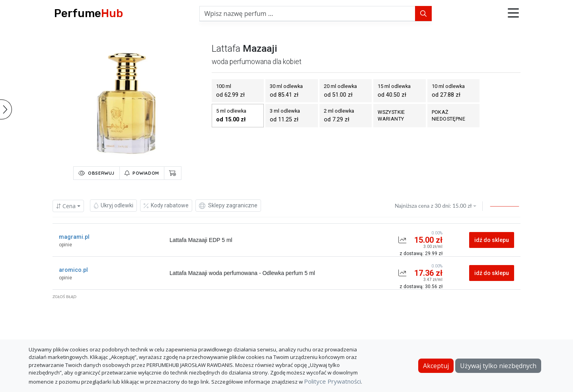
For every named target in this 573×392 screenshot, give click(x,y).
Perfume (89, 13)
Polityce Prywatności (332, 381)
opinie (65, 245)
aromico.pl (73, 270)
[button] (513, 14)
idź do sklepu (492, 240)
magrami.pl (74, 237)
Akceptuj (436, 366)
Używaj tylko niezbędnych (498, 366)
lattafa (226, 49)
